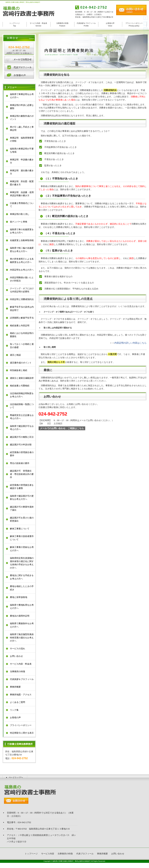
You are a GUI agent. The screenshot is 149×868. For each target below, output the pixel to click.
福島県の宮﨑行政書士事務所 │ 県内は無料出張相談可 (72, 861)
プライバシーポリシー (21, 725)
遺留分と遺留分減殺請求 (22, 378)
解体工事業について (20, 529)
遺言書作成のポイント (21, 363)
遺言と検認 (15, 355)
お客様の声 (19, 75)
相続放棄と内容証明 (20, 325)
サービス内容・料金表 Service (38, 25)
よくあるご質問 (17, 702)
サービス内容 (48, 854)
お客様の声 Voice (110, 25)
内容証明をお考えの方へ (22, 270)
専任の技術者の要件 (20, 463)
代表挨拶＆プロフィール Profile (86, 25)
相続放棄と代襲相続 (20, 386)
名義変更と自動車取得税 (22, 240)
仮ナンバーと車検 (19, 222)
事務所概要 (15, 687)
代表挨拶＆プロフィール (22, 679)
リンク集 (14, 710)
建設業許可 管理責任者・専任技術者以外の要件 (22, 474)
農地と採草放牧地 (19, 597)
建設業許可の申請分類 (21, 445)
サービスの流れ (17, 648)
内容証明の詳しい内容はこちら (130, 343)
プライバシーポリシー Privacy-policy (134, 25)
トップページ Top (15, 25)
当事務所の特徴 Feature (62, 25)
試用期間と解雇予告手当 (22, 318)
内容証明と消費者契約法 (22, 299)
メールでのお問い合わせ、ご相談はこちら (62, 428)
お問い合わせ (19, 59)
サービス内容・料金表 (21, 664)
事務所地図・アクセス (21, 695)
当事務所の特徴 (17, 671)
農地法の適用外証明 (20, 616)
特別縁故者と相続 (19, 370)
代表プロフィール (19, 67)
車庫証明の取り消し (20, 214)
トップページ (31, 854)
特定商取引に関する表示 (22, 733)
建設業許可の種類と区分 (22, 437)
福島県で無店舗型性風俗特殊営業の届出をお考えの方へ (22, 638)
